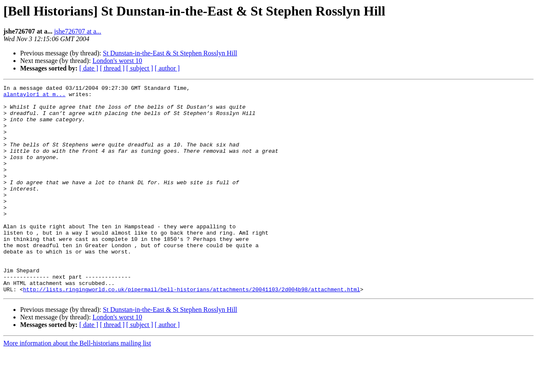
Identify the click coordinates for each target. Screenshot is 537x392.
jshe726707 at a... (78, 31)
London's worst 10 (117, 61)
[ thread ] (112, 68)
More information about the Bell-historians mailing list (77, 385)
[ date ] (89, 68)
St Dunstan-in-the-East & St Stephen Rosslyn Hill (170, 53)
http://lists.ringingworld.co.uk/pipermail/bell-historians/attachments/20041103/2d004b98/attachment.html (192, 331)
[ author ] (167, 68)
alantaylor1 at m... (34, 97)
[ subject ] (140, 68)
